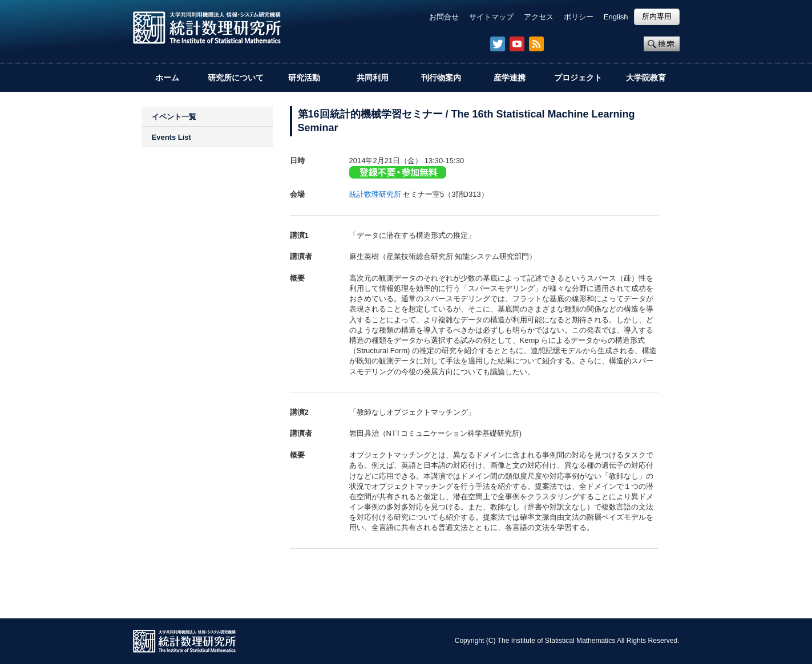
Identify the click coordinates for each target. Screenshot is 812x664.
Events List (171, 137)
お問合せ (444, 17)
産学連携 (510, 78)
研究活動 (304, 78)
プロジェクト (578, 78)
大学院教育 (646, 78)
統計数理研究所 (375, 194)
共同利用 (373, 78)
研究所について (236, 78)
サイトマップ (491, 17)
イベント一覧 (174, 117)
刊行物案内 (441, 78)
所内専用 (657, 16)
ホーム (167, 78)
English (616, 17)
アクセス (539, 17)
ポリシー (579, 17)
